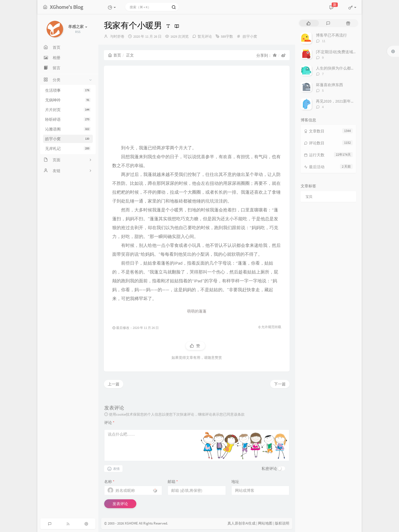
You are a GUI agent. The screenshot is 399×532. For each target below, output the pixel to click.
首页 (115, 55)
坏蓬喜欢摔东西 (329, 85)
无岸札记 (68, 149)
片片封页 (68, 110)
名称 (109, 482)
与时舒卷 (117, 36)
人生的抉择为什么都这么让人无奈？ (347, 68)
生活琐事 (68, 90)
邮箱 (173, 482)
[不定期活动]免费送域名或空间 (342, 52)
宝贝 (309, 197)
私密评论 (269, 469)
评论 (109, 423)
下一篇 (280, 384)
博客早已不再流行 (331, 35)
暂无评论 (205, 36)
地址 (235, 482)
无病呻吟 (68, 100)
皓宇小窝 (68, 139)
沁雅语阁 (68, 129)
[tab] (309, 23)
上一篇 (114, 384)
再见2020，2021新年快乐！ (339, 101)
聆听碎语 (68, 119)
